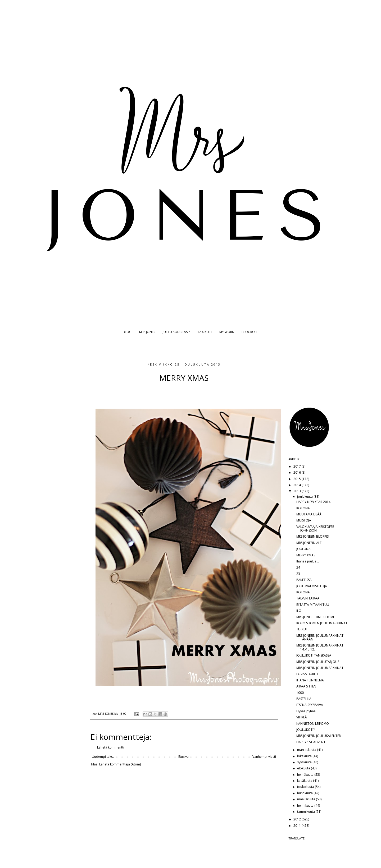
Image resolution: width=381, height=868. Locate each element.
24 (298, 567)
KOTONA (303, 508)
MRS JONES (147, 332)
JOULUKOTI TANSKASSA (314, 655)
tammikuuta (306, 812)
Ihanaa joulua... (308, 561)
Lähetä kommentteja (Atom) (120, 764)
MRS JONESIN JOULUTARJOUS (318, 662)
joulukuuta (305, 497)
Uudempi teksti (103, 757)
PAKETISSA (304, 580)
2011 (298, 826)
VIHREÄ (302, 717)
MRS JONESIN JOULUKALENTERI (319, 736)
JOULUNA (303, 549)
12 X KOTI (205, 332)
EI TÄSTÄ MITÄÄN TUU (313, 605)
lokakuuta (305, 756)
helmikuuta (306, 805)
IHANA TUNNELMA (310, 680)
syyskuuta (305, 762)
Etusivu (183, 757)
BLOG (127, 332)
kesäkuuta (305, 781)
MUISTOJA (304, 520)
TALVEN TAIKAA (308, 598)
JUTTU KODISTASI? (176, 332)
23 (298, 574)
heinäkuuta (306, 775)
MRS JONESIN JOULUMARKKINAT (320, 668)
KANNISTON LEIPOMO (313, 724)
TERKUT (302, 629)
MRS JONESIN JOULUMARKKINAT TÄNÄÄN (320, 637)
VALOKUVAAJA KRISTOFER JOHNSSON (315, 528)
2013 (298, 491)
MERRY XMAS (306, 555)
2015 (298, 479)
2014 (298, 485)
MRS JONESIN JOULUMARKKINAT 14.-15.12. (320, 647)
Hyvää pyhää (306, 711)
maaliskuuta (307, 799)
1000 (300, 693)
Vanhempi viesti (264, 757)
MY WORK (227, 332)
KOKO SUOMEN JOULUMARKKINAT (322, 623)
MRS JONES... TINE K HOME (316, 617)
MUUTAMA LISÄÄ (309, 514)
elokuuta (304, 768)
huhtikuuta (305, 793)
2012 (298, 819)
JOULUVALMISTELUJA (312, 586)
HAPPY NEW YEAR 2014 (313, 502)
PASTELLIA (304, 699)
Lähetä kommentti (111, 747)
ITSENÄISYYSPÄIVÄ (310, 705)
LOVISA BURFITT (308, 674)
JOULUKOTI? (305, 730)
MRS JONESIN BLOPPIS (312, 536)
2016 (298, 472)
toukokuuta (306, 787)
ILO (299, 611)
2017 (298, 466)
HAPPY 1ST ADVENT (311, 742)
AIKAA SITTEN (306, 686)
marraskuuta (307, 750)
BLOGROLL (250, 332)
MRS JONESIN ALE (309, 543)
